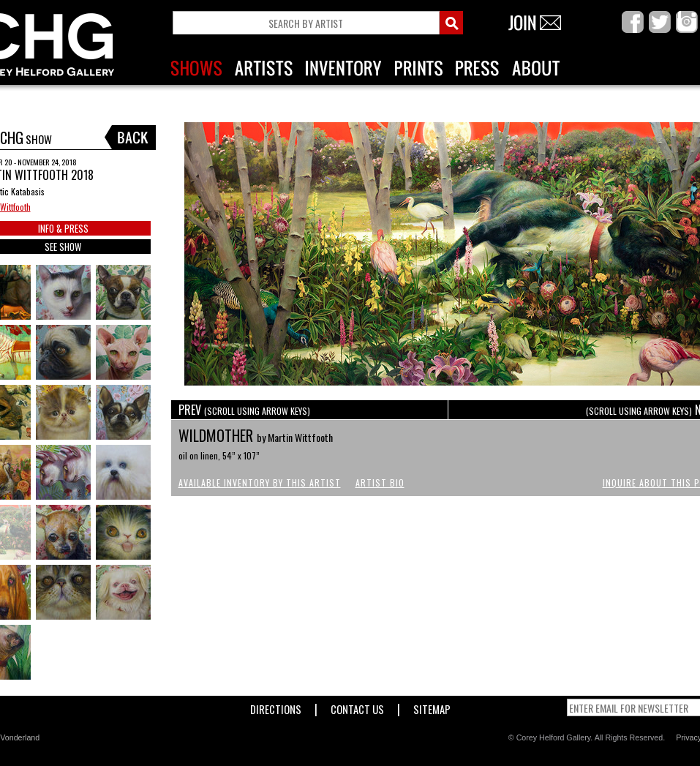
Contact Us (357, 706)
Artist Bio (380, 482)
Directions (276, 706)
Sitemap (432, 706)
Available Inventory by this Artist (260, 482)
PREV (244, 410)
